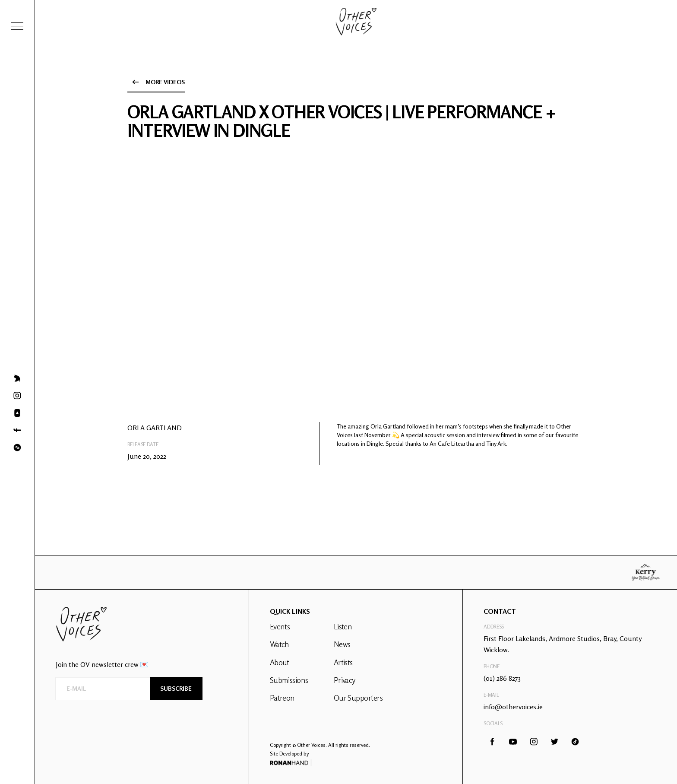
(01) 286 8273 (502, 678)
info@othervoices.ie (513, 707)
